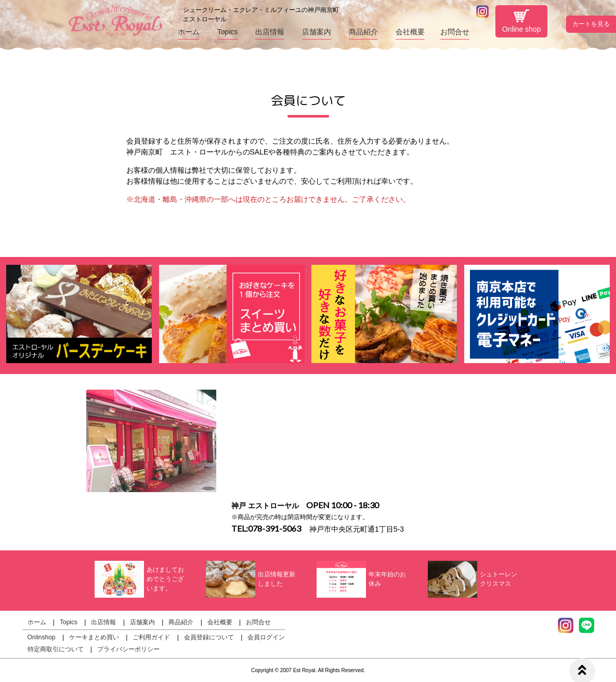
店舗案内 (317, 32)
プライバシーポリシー (128, 649)
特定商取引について (56, 649)
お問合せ (455, 32)
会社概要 (410, 32)
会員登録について (209, 637)
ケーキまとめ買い (94, 637)
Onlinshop (42, 637)
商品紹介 (363, 32)
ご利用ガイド (151, 637)
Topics (228, 32)
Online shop (522, 21)
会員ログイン (266, 637)
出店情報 (270, 32)
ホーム (189, 32)
